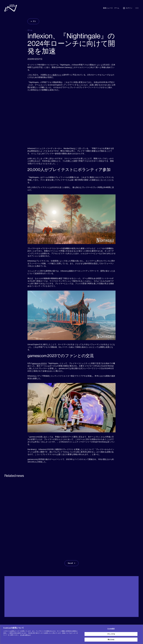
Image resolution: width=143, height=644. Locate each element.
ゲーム (117, 8)
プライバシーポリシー (82, 621)
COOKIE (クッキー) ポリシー (63, 621)
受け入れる (111, 640)
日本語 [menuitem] (133, 600)
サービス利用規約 (98, 621)
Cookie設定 (111, 629)
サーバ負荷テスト (55, 75)
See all (70, 536)
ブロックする (111, 634)
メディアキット (16, 600)
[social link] (131, 622)
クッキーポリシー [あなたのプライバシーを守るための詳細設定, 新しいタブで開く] (25, 635)
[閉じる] (140, 634)
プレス (25, 600)
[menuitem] (134, 600)
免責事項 (72, 624)
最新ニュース (108, 8)
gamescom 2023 (39, 364)
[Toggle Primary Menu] (137, 8)
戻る (35, 22)
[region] (71, 634)
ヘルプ (7, 600)
